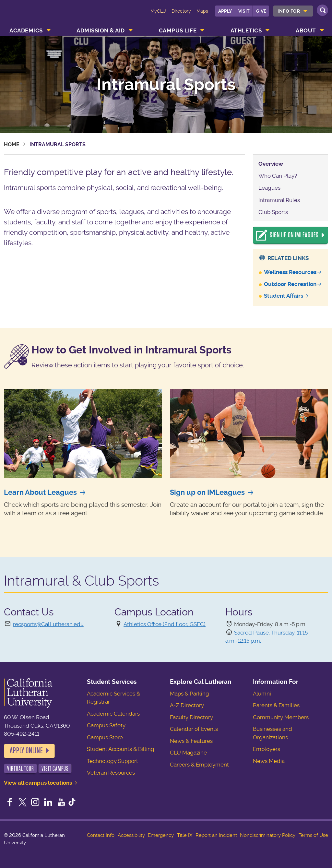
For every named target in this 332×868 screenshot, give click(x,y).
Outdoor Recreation (290, 284)
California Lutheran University (31, 16)
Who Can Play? (278, 176)
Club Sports (273, 212)
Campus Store (105, 737)
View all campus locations (38, 783)
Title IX (185, 835)
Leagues (269, 188)
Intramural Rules (279, 200)
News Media (269, 761)
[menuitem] (293, 11)
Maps (202, 11)
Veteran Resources (111, 773)
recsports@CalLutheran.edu (48, 624)
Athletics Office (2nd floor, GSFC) (165, 624)
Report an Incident (216, 835)
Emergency (161, 835)
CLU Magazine (188, 753)
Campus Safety (106, 725)
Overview (271, 164)
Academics (26, 30)
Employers (267, 749)
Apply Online (26, 751)
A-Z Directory (187, 705)
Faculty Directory (191, 717)
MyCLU (158, 11)
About (306, 30)
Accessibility (131, 835)
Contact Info (101, 835)
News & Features (191, 741)
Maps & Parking (190, 694)
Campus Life (178, 30)
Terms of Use (313, 835)
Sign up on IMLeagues (207, 492)
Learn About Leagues (40, 492)
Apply (225, 11)
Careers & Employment (199, 765)
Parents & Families (276, 705)
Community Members (281, 717)
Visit (244, 11)
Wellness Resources (290, 272)
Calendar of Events (194, 729)
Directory (181, 11)
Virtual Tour (21, 769)
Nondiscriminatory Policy (268, 835)
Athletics (246, 30)
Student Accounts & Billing (121, 749)
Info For (289, 11)
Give (261, 11)
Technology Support (113, 761)
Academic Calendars (113, 714)
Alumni (262, 694)
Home (12, 144)
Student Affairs (284, 296)
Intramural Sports (166, 85)
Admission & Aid (101, 30)
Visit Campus (55, 769)
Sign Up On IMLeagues (294, 235)
